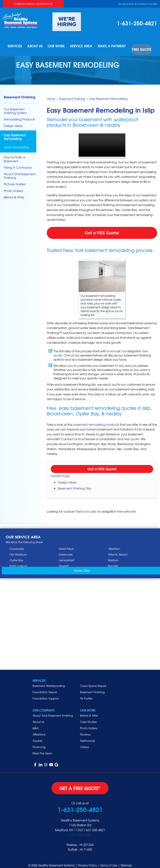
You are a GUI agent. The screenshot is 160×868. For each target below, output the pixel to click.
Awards (37, 736)
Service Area (85, 46)
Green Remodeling (16, 142)
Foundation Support (46, 693)
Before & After (14, 192)
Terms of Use (109, 860)
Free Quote (140, 46)
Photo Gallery (14, 186)
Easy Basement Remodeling (15, 132)
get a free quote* (80, 783)
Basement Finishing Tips (74, 483)
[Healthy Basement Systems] (20, 20)
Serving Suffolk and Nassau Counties (137, 4)
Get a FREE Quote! (102, 228)
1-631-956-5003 (80, 830)
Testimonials (88, 736)
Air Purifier (86, 693)
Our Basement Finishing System (15, 106)
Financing (39, 742)
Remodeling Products (19, 114)
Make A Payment (113, 46)
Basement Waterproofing (49, 681)
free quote (131, 434)
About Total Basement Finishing (20, 171)
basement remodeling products (96, 419)
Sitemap (126, 860)
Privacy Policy (87, 860)
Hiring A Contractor (18, 163)
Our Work (60, 46)
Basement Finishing (20, 92)
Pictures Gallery (15, 179)
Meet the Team (42, 748)
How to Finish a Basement (14, 154)
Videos (84, 742)
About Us (39, 46)
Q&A (36, 723)
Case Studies (88, 717)
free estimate (126, 506)
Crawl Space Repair (93, 681)
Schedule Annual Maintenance (33, 4)
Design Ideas (67, 477)
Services (18, 46)
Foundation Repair (45, 687)
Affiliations (39, 729)
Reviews (85, 729)
